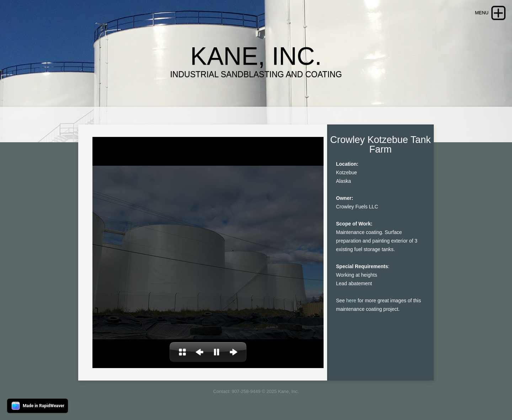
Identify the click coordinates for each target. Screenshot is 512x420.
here (351, 301)
